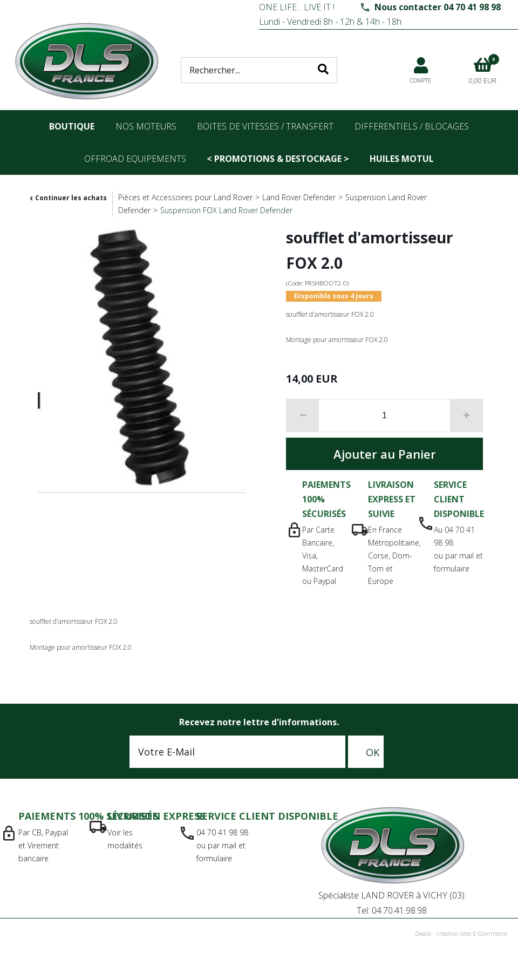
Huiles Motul (402, 159)
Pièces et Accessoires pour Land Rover (185, 197)
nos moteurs (146, 126)
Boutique (72, 126)
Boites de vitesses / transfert (265, 126)
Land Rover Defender (299, 197)
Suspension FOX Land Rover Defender (226, 210)
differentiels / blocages (412, 126)
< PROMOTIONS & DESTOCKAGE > (278, 159)
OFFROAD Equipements (135, 159)
